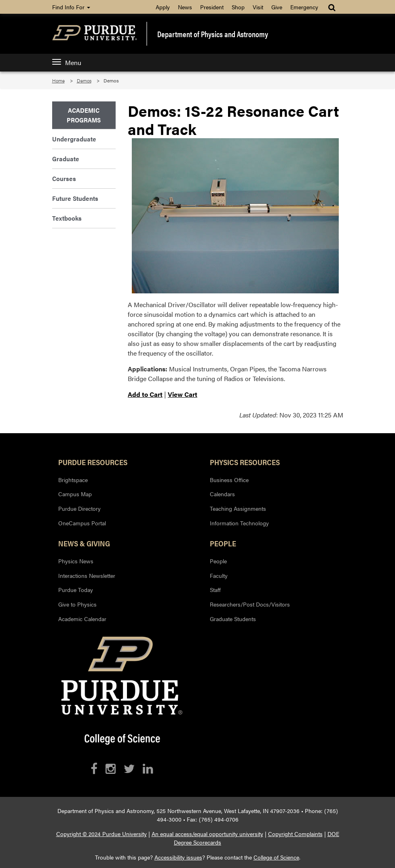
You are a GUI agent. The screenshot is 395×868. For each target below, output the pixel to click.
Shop (238, 7)
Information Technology (239, 523)
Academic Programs (84, 115)
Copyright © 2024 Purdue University (101, 834)
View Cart (183, 394)
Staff (215, 590)
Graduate (66, 159)
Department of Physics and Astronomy (213, 34)
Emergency (304, 7)
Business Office (229, 480)
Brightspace (73, 480)
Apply (163, 7)
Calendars (222, 494)
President (212, 7)
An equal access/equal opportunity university (207, 834)
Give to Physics (77, 604)
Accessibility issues (178, 857)
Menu (67, 62)
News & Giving (84, 543)
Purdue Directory (79, 508)
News (185, 7)
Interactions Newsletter (87, 575)
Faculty (219, 575)
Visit (258, 7)
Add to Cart (145, 394)
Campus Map (75, 494)
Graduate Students (233, 619)
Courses (64, 178)
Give (277, 7)
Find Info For (71, 7)
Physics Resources (245, 462)
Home (58, 80)
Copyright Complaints (295, 834)
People (223, 543)
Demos (84, 80)
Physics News (76, 561)
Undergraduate (74, 139)
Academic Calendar (82, 619)
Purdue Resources (93, 462)
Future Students (75, 198)
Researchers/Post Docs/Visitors (250, 604)
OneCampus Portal (82, 523)
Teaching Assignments (238, 508)
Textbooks (67, 218)
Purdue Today (76, 590)
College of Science (276, 857)
